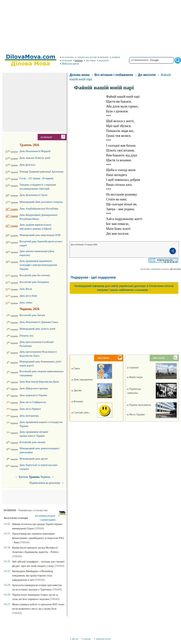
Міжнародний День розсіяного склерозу (41, 202)
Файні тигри (135, 377)
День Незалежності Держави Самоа (39, 322)
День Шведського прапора (34, 388)
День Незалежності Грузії (33, 195)
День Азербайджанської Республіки (39, 209)
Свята (76, 368)
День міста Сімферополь (33, 402)
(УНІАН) (39, 528)
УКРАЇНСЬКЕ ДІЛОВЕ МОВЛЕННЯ (92, 57)
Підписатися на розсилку (47, 483)
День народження (82, 380)
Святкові (133, 368)
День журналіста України (33, 395)
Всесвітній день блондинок (34, 282)
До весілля (147, 75)
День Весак (26, 289)
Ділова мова (80, 75)
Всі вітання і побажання (114, 75)
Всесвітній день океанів (32, 442)
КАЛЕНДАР (66, 61)
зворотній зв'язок (103, 639)
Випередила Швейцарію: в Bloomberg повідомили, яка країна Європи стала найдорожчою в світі (32, 576)
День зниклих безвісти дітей (35, 158)
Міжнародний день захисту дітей (37, 329)
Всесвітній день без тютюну (35, 275)
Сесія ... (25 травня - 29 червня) (36, 178)
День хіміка (26, 303)
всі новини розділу (45, 516)
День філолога (27, 165)
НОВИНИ (115, 57)
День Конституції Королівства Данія (39, 382)
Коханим (77, 401)
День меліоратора (29, 416)
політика (87, 639)
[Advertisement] (90, 25)
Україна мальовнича (139, 405)
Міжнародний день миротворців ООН (40, 235)
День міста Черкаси (30, 409)
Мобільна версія (70, 64)
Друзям (77, 390)
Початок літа (26, 336)
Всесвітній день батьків (32, 315)
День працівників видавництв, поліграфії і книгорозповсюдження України (38, 265)
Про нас (74, 639)
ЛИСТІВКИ (90, 61)
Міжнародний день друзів (33, 459)
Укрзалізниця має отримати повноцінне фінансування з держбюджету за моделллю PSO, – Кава (38, 538)
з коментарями (48, 520)
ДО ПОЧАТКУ (67, 57)
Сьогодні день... (81, 413)
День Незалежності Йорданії (35, 151)
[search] (151, 60)
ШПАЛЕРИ (103, 61)
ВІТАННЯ (78, 61)
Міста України (136, 415)
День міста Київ (28, 296)
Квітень (23, 477)
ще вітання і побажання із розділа (161, 269)
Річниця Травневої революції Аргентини (41, 172)
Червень (45, 477)
